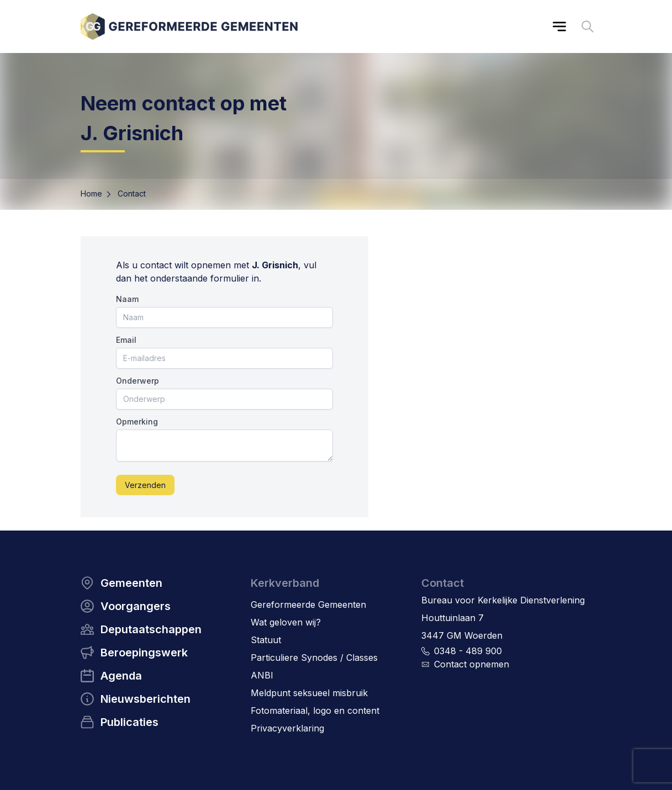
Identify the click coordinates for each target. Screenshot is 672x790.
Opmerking (137, 421)
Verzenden (145, 485)
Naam (127, 299)
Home (91, 193)
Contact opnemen (472, 664)
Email (126, 340)
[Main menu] (559, 26)
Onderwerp (137, 381)
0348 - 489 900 (468, 651)
